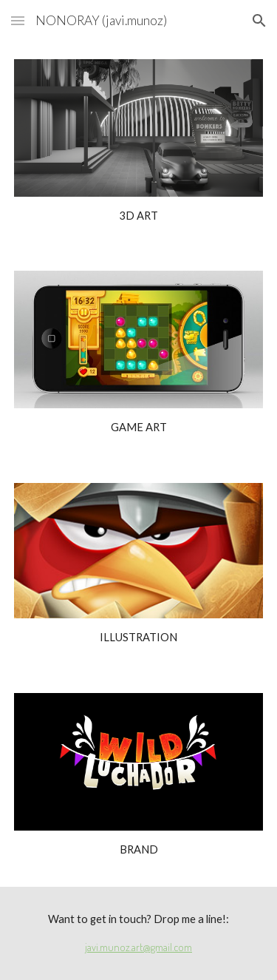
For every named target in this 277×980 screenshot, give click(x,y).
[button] (18, 20)
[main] (139, 216)
